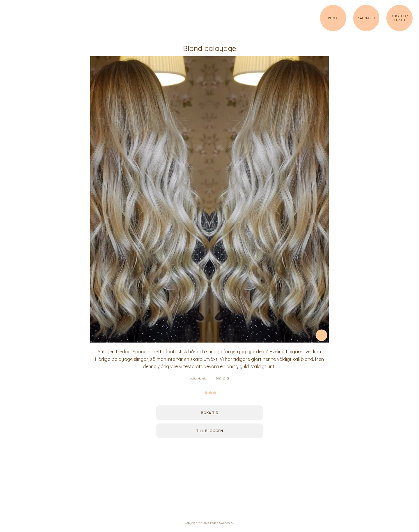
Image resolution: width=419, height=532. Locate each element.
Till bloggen (210, 431)
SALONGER (366, 18)
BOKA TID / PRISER (400, 18)
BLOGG (333, 18)
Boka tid (210, 413)
